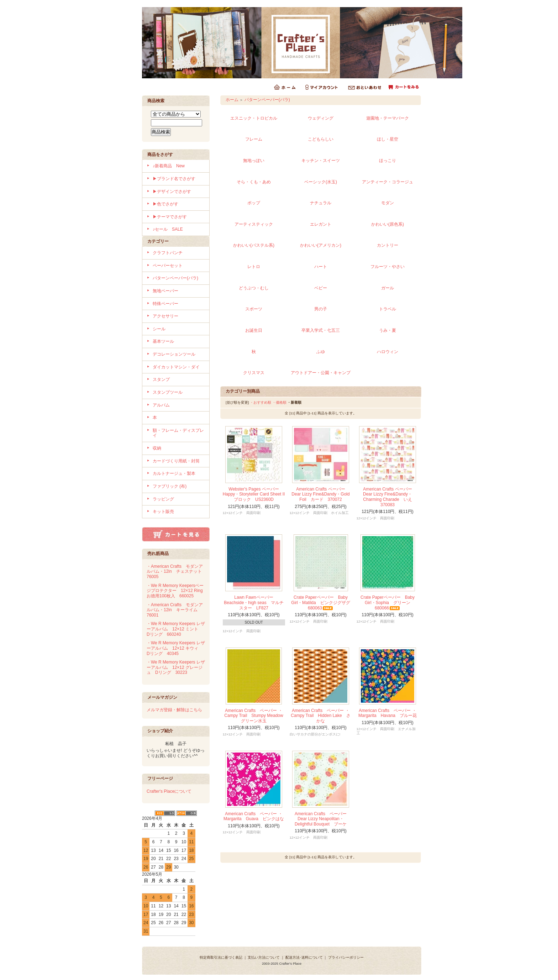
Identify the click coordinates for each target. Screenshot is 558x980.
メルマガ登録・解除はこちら (174, 710)
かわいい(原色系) (388, 224)
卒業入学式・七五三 (321, 330)
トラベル (388, 309)
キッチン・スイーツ (321, 161)
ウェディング (321, 118)
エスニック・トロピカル (254, 118)
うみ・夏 (388, 330)
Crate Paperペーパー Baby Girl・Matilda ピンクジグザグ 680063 (323, 602)
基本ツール (163, 341)
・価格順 (279, 402)
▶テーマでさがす (170, 217)
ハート (321, 267)
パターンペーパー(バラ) (175, 278)
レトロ (254, 267)
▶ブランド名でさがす (174, 179)
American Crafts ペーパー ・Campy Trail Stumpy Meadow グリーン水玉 (256, 716)
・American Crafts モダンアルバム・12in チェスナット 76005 (176, 572)
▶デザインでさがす (172, 192)
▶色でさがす (165, 204)
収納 (157, 448)
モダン (388, 203)
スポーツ (254, 309)
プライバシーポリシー (346, 957)
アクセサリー (165, 316)
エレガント (321, 224)
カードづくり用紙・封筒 (176, 461)
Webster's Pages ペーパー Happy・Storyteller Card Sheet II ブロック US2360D (256, 494)
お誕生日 (254, 330)
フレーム (254, 139)
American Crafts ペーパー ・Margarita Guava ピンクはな (254, 816)
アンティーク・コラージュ (388, 182)
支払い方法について (264, 957)
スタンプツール (168, 392)
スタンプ (161, 379)
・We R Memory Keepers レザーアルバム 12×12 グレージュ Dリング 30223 (176, 667)
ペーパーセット (168, 266)
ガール (388, 288)
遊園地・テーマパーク (388, 118)
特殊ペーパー (165, 304)
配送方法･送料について (304, 957)
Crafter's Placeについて (169, 791)
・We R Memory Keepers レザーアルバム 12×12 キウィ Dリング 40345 (176, 648)
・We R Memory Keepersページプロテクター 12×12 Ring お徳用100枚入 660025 (177, 591)
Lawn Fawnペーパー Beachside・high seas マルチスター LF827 (254, 602)
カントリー (388, 245)
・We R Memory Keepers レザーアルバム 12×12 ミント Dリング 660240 (176, 629)
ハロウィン (388, 352)
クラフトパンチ (168, 253)
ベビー (321, 288)
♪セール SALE (168, 229)
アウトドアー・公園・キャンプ (321, 373)
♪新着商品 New (169, 166)
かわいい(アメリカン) (321, 245)
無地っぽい (254, 161)
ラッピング (163, 499)
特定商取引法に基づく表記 (221, 957)
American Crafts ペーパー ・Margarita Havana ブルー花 (388, 713)
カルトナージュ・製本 (174, 473)
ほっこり (388, 161)
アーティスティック (254, 224)
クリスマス (254, 373)
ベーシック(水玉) (321, 182)
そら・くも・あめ (254, 182)
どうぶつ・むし (254, 288)
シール (159, 329)
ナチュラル (321, 203)
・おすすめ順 (260, 402)
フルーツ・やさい (388, 267)
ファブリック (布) (170, 486)
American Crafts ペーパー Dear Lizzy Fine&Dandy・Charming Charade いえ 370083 (390, 497)
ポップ (254, 203)
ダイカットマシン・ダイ (176, 367)
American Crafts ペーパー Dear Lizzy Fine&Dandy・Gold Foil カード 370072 (320, 494)
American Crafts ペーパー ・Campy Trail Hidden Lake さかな (320, 716)
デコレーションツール (174, 354)
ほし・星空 (388, 139)
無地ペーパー (165, 291)
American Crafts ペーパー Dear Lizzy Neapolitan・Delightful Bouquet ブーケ (321, 819)
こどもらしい (321, 139)
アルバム (161, 405)
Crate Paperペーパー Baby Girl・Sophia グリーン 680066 (388, 602)
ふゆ (321, 352)
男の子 (321, 309)
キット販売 (163, 512)
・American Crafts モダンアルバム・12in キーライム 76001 (175, 610)
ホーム (232, 100)
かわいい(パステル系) (254, 245)
